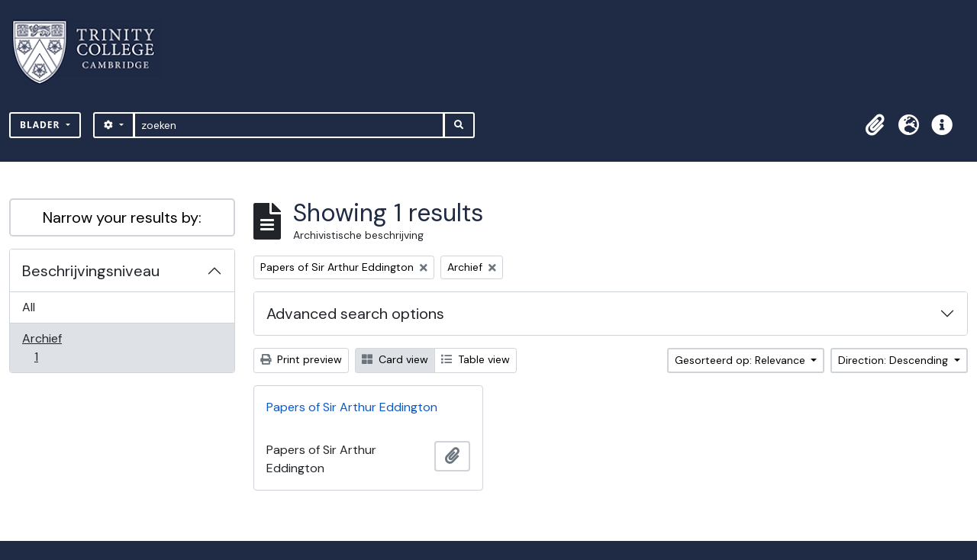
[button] (875, 125)
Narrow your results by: (122, 217)
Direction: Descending (895, 360)
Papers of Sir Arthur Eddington (352, 407)
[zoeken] (289, 125)
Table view (476, 359)
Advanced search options (355, 314)
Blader (42, 125)
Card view (395, 359)
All (29, 307)
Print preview (301, 359)
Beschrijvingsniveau (91, 271)
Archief (47, 348)
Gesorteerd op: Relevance (742, 360)
